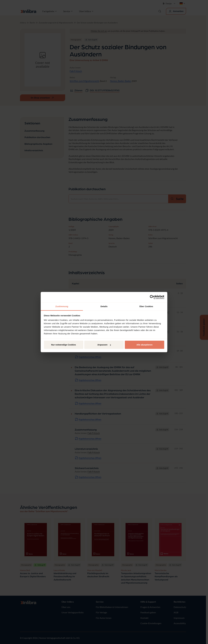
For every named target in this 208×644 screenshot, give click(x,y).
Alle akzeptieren (144, 345)
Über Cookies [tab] (146, 306)
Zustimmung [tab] (62, 306)
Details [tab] (104, 306)
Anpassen (104, 345)
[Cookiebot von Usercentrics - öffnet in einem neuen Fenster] (152, 297)
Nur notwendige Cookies (64, 345)
